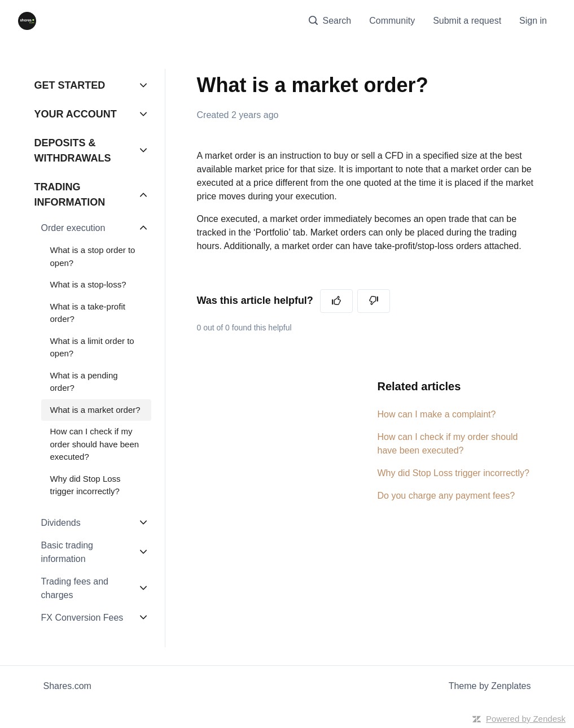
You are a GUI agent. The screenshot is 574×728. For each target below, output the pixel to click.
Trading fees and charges (75, 588)
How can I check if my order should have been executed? (448, 444)
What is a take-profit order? (88, 313)
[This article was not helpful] (374, 301)
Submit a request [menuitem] (467, 21)
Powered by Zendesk (526, 719)
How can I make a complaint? (437, 414)
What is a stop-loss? (88, 284)
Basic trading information (67, 552)
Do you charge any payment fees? (446, 496)
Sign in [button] (533, 21)
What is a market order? (95, 410)
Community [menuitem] (392, 21)
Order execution (73, 228)
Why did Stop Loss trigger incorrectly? (453, 473)
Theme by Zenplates (490, 685)
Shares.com (67, 686)
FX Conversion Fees (82, 618)
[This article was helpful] (336, 301)
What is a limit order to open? (92, 347)
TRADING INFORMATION (70, 195)
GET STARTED (70, 85)
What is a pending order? (84, 382)
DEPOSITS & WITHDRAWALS (73, 151)
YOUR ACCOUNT (76, 114)
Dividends (61, 523)
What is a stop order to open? (93, 256)
